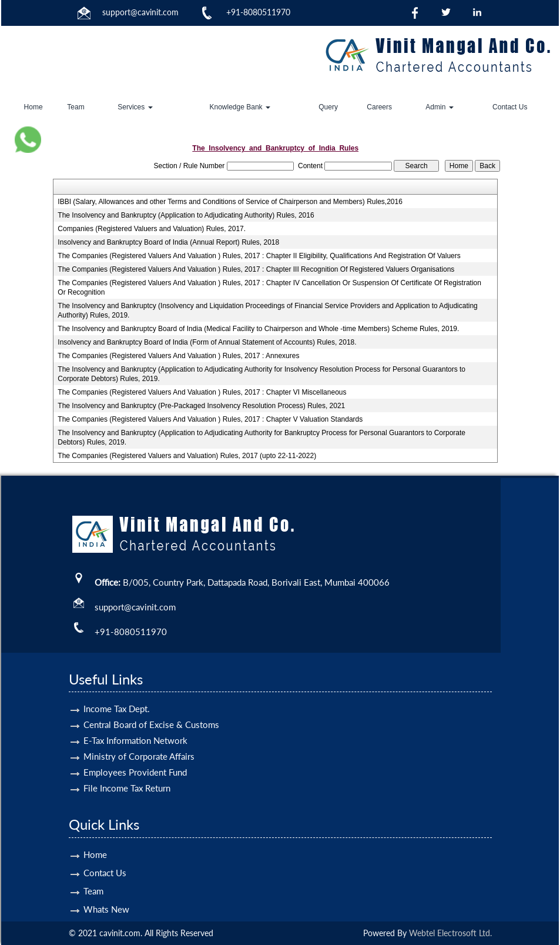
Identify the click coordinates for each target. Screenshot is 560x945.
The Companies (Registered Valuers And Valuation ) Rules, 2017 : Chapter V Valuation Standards (210, 419)
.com (170, 12)
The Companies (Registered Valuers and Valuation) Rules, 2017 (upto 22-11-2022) (187, 456)
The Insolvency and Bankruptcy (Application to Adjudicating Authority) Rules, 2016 (186, 215)
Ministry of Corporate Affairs (139, 743)
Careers (379, 107)
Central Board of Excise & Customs (151, 711)
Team (76, 107)
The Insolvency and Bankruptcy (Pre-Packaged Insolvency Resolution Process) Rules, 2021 (201, 406)
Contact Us (510, 107)
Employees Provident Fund (135, 759)
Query (328, 107)
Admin (439, 107)
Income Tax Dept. (117, 695)
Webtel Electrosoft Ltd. (450, 933)
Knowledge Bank (240, 107)
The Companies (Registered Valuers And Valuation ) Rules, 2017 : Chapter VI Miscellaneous (202, 392)
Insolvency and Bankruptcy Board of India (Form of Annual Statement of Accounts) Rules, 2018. (207, 342)
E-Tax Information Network (135, 727)
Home (33, 107)
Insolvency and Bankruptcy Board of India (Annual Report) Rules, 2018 (168, 242)
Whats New (106, 896)
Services (135, 107)
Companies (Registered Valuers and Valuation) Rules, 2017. (152, 229)
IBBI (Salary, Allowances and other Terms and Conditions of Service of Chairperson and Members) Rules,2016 (230, 202)
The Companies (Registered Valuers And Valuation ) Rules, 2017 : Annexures (178, 356)
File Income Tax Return (127, 774)
